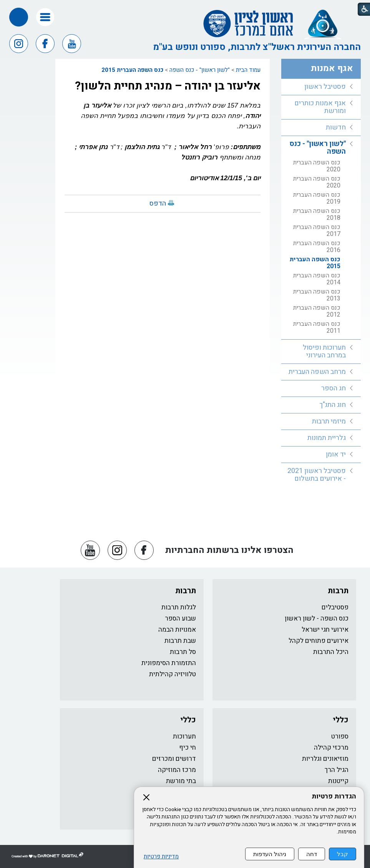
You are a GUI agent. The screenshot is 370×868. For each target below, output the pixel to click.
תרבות (338, 591)
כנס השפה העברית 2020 (317, 166)
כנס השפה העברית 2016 (317, 247)
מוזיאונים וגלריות (325, 759)
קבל (343, 854)
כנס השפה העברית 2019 (317, 198)
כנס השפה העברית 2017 (317, 231)
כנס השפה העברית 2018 (317, 214)
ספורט (340, 736)
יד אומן (336, 454)
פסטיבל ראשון (325, 87)
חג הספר (333, 388)
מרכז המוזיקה (177, 770)
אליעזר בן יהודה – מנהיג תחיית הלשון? (168, 86)
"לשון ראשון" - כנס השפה (200, 70)
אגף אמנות (332, 68)
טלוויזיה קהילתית (173, 674)
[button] (45, 17)
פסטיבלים (335, 607)
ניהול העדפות (270, 854)
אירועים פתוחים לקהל (319, 641)
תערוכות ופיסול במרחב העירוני (324, 351)
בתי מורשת (181, 781)
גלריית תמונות (327, 438)
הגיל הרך (337, 770)
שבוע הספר (180, 618)
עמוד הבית (248, 70)
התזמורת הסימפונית (169, 663)
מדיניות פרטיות (161, 857)
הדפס (158, 203)
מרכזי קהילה (331, 748)
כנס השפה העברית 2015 (132, 70)
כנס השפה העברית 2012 (317, 311)
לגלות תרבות (179, 607)
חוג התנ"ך (333, 405)
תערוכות (184, 736)
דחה (312, 854)
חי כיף (187, 748)
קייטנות (338, 781)
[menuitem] (321, 87)
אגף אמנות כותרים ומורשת (320, 107)
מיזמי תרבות (329, 421)
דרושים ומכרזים (174, 759)
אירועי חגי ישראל (325, 630)
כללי (341, 720)
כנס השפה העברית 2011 (317, 327)
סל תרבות (183, 652)
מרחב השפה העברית (317, 372)
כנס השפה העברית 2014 (317, 279)
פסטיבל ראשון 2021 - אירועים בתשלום (317, 475)
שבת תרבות (180, 641)
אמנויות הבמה (177, 630)
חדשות (336, 127)
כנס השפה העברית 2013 (317, 295)
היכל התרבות (331, 652)
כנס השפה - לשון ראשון (317, 618)
